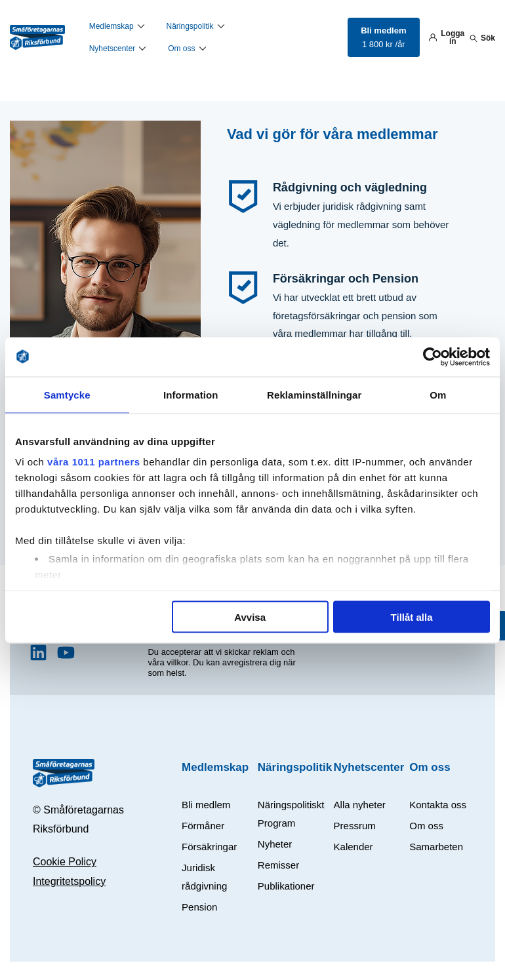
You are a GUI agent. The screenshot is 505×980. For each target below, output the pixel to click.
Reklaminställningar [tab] (314, 394)
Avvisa (250, 617)
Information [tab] (191, 394)
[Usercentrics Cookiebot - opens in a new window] (433, 357)
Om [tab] (438, 394)
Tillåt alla (412, 617)
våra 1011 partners (94, 462)
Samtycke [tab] (67, 394)
